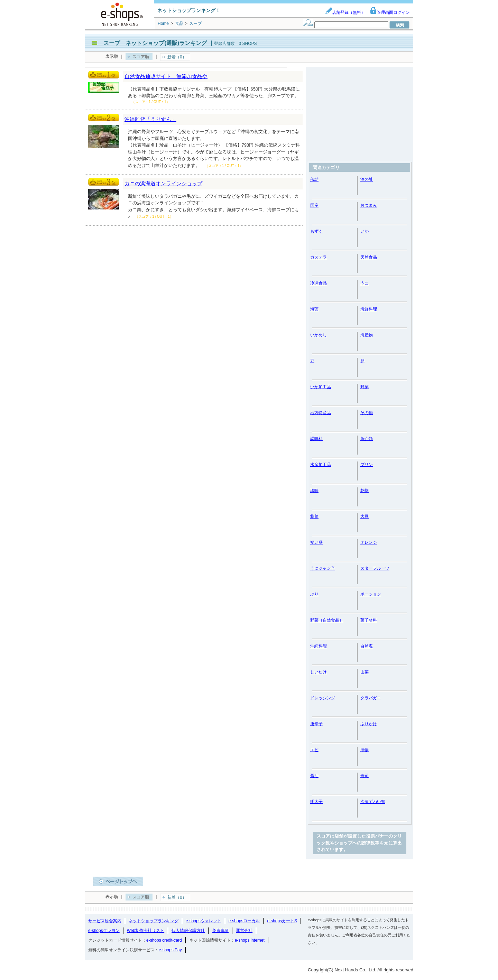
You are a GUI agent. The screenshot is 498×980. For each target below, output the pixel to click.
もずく (316, 231)
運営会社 (244, 931)
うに (365, 283)
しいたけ (319, 672)
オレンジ (369, 542)
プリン (367, 465)
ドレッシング (323, 698)
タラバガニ (371, 698)
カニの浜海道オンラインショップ (163, 183)
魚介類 (367, 439)
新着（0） (177, 57)
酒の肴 (367, 179)
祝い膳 (316, 542)
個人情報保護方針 (188, 931)
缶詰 (314, 179)
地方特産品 (321, 413)
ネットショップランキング (154, 921)
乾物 (365, 491)
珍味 (314, 491)
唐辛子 (316, 724)
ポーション (371, 594)
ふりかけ (369, 724)
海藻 (314, 309)
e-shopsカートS (282, 921)
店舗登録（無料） (345, 12)
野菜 (365, 387)
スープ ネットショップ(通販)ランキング (155, 43)
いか (365, 231)
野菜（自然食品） (327, 620)
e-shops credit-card (164, 940)
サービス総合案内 (105, 921)
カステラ (319, 257)
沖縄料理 (319, 646)
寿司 (365, 776)
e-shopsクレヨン (104, 931)
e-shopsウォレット (204, 921)
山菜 (365, 672)
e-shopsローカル (244, 921)
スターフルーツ (375, 568)
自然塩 (367, 646)
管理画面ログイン (390, 12)
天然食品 (369, 257)
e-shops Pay (170, 950)
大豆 (365, 516)
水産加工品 (321, 465)
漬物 (365, 750)
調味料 (316, 439)
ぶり (314, 594)
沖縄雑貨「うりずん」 (150, 119)
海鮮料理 (369, 309)
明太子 (316, 802)
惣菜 (314, 516)
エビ (314, 750)
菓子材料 (369, 620)
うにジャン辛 (323, 568)
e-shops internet (250, 940)
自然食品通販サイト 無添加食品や (166, 76)
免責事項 (220, 931)
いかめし (319, 335)
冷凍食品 (319, 283)
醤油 (314, 776)
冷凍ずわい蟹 (373, 802)
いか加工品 (321, 387)
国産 (314, 205)
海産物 (367, 335)
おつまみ (369, 205)
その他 (367, 413)
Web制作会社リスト (146, 931)
